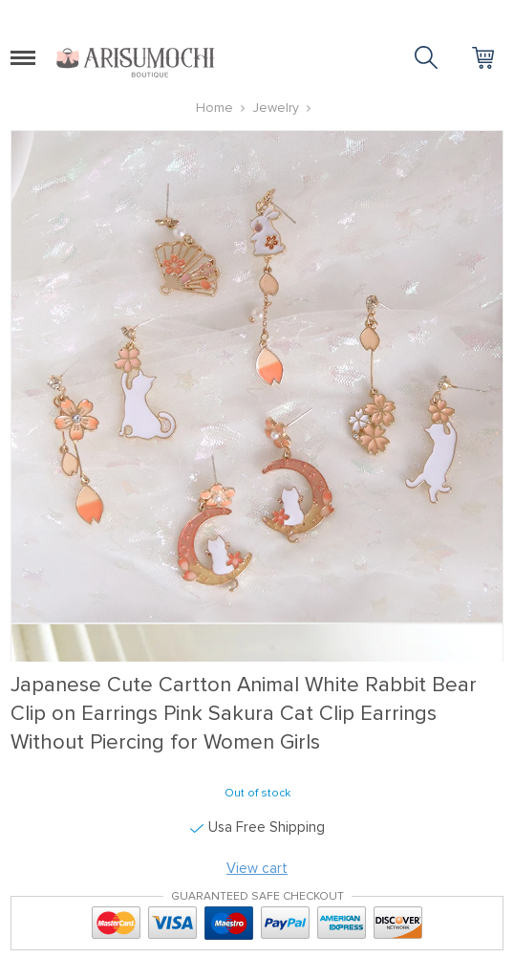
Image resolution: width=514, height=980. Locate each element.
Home (214, 108)
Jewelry (276, 108)
